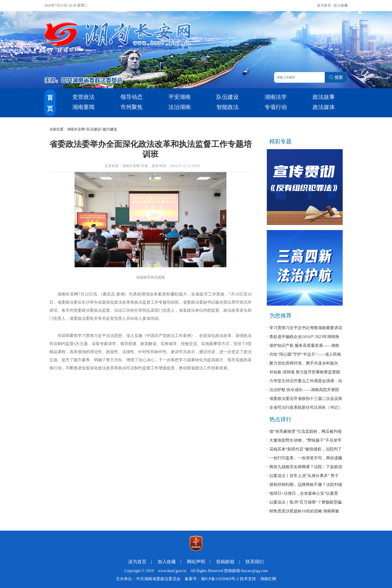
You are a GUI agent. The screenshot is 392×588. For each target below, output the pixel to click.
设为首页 (324, 5)
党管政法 (83, 97)
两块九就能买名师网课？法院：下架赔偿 (306, 467)
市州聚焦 (132, 107)
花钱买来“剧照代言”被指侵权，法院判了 (306, 449)
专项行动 (276, 107)
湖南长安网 (76, 129)
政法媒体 (324, 107)
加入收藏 (341, 5)
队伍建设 (228, 97)
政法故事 (324, 97)
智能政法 (228, 107)
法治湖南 (180, 107)
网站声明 (196, 562)
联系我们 (255, 562)
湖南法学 (276, 97)
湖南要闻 (83, 107)
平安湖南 (180, 97)
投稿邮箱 (225, 562)
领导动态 (132, 97)
